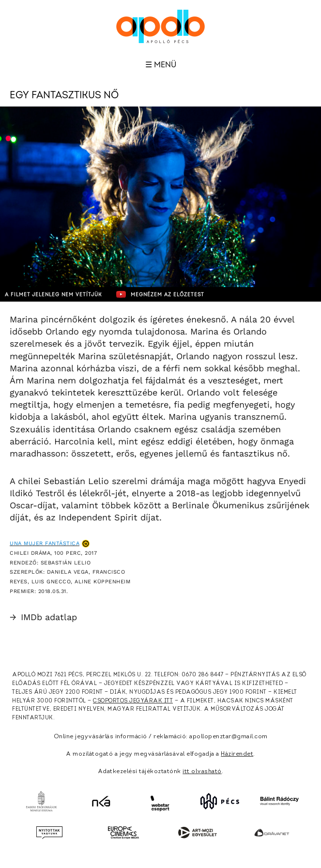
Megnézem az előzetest (160, 294)
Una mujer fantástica (45, 543)
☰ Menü (161, 65)
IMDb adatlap (43, 617)
